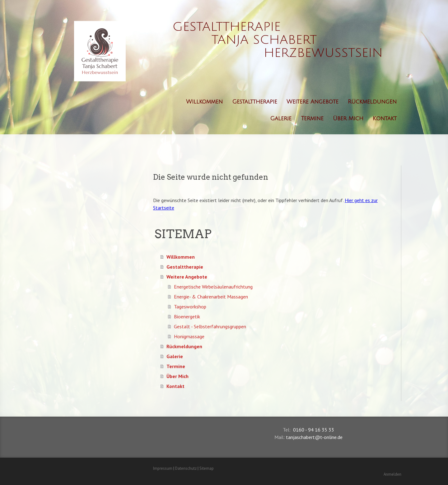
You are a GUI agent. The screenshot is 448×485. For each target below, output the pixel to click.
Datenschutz (186, 468)
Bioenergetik (187, 316)
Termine (312, 118)
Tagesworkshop (190, 307)
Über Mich (348, 118)
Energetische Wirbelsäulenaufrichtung (213, 287)
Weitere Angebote (313, 102)
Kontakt (385, 118)
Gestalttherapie (255, 102)
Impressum (163, 468)
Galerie (281, 118)
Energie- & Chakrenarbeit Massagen (211, 297)
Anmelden (392, 474)
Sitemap (207, 468)
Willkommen (204, 102)
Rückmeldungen (372, 102)
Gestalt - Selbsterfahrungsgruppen (210, 326)
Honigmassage (189, 336)
